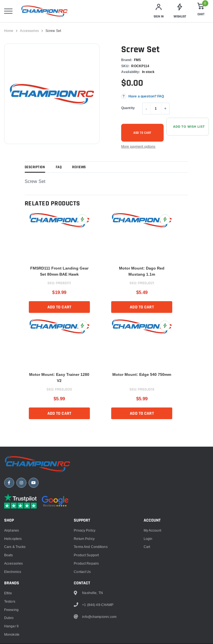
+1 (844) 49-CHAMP (98, 605)
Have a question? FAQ (146, 96)
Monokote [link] (12, 634)
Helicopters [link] (13, 539)
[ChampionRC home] (37, 464)
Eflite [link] (8, 593)
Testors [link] (10, 601)
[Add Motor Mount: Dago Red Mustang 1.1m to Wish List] (165, 219)
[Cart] (201, 11)
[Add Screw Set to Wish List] (188, 127)
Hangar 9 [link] (11, 626)
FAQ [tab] (59, 167)
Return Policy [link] (84, 539)
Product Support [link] (86, 555)
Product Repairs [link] (86, 563)
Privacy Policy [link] (85, 530)
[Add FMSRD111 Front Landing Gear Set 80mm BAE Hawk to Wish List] (83, 219)
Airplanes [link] (12, 530)
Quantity (128, 108)
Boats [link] (9, 555)
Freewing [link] (11, 610)
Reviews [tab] (79, 167)
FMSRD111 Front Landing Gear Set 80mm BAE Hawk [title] (59, 271)
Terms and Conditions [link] (91, 547)
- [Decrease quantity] (146, 109)
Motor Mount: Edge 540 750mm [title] (142, 374)
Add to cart (143, 133)
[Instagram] (21, 483)
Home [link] (9, 31)
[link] (180, 11)
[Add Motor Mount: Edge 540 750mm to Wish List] (165, 326)
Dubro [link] (9, 618)
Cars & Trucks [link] (15, 547)
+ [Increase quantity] (165, 109)
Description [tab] (35, 167)
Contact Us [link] (82, 572)
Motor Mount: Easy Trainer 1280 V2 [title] (59, 378)
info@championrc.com (99, 617)
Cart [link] (147, 547)
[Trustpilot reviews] (20, 501)
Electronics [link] (13, 572)
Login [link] (148, 539)
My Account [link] (152, 530)
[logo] (44, 11)
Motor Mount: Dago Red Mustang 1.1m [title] (142, 271)
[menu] (8, 11)
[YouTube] (34, 483)
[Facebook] (9, 483)
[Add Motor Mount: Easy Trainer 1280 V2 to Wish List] (83, 326)
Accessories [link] (29, 31)
